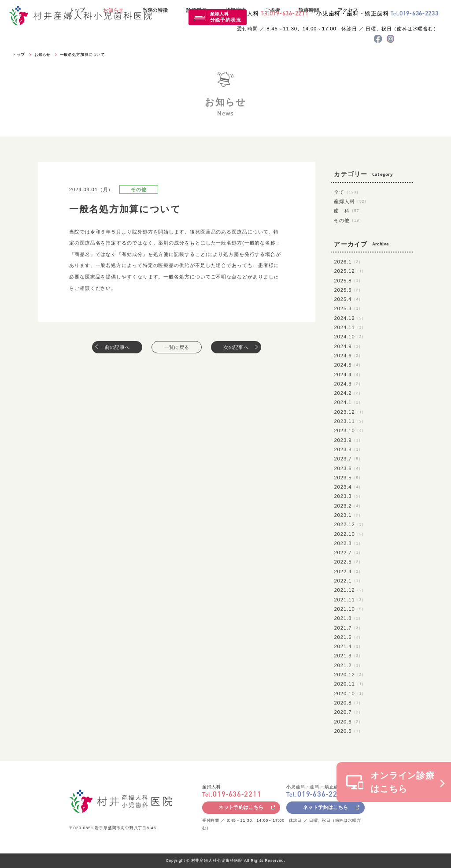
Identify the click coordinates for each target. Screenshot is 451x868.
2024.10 (350, 337)
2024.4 (348, 375)
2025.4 (348, 299)
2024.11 (350, 327)
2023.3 (348, 496)
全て (347, 192)
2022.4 (348, 571)
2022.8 (348, 543)
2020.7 (348, 712)
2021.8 (348, 618)
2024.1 (348, 402)
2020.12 (350, 675)
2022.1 (348, 581)
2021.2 (348, 665)
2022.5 (348, 562)
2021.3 (348, 656)
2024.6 (348, 356)
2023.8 (348, 449)
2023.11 (350, 421)
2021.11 (350, 600)
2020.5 (348, 731)
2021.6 (348, 637)
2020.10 (350, 694)
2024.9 (348, 346)
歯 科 (349, 211)
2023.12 (350, 412)
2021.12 (350, 590)
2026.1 (348, 262)
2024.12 (350, 318)
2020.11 (350, 684)
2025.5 (348, 290)
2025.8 (348, 281)
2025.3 (348, 308)
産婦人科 (226, 17)
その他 (349, 220)
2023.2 (348, 506)
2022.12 (350, 524)
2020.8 (348, 703)
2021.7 (348, 628)
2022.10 (350, 534)
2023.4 (348, 487)
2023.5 (348, 478)
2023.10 (350, 430)
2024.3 (348, 384)
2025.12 (350, 271)
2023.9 (348, 440)
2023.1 (348, 515)
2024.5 (348, 365)
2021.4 (348, 646)
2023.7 (348, 459)
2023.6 (348, 468)
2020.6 (348, 722)
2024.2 (348, 393)
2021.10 (350, 609)
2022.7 (348, 553)
